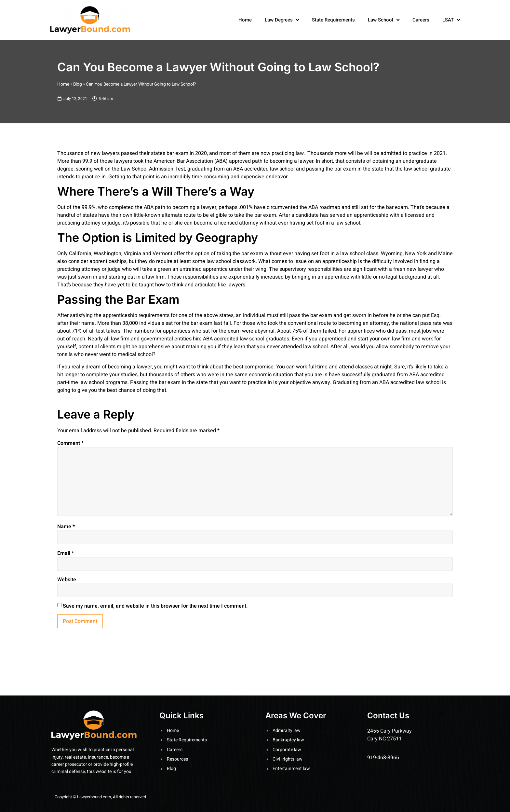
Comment (70, 443)
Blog (78, 84)
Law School (384, 20)
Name (66, 527)
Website (67, 580)
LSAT (451, 20)
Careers (421, 20)
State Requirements (333, 20)
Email (66, 553)
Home (245, 20)
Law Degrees (282, 20)
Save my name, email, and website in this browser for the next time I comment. (155, 606)
